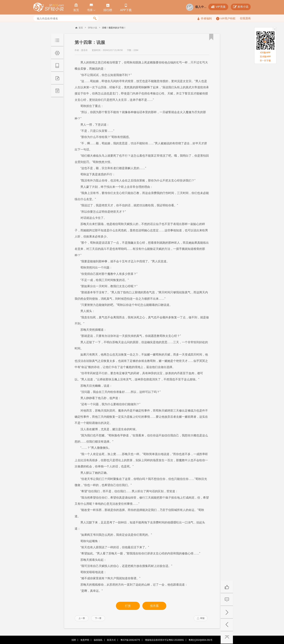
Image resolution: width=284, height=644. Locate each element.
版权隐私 (98, 640)
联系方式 (111, 640)
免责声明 (85, 640)
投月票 (154, 606)
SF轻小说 (92, 28)
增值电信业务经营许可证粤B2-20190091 (164, 640)
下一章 (98, 618)
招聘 (74, 640)
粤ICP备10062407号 (130, 640)
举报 (201, 618)
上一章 (82, 618)
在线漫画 (245, 18)
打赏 (128, 606)
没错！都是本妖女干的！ (114, 28)
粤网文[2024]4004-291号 (201, 640)
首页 (81, 28)
